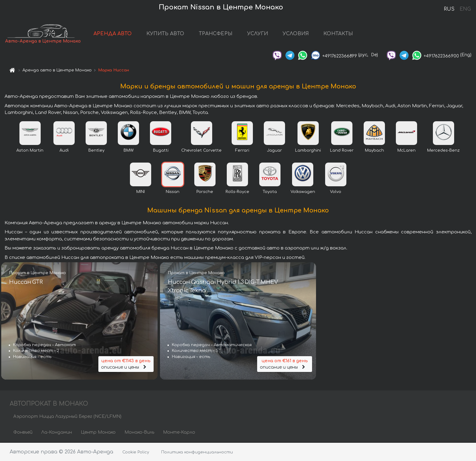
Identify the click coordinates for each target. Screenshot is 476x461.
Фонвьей (23, 433)
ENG (465, 9)
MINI (141, 192)
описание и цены (126, 364)
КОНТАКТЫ (338, 34)
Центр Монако (98, 433)
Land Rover (342, 151)
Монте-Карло (179, 433)
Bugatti (161, 151)
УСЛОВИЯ (296, 34)
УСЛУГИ (258, 34)
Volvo (336, 192)
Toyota (270, 192)
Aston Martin (30, 151)
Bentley (96, 151)
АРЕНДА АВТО (113, 34)
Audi (64, 151)
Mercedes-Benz (443, 151)
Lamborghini (308, 151)
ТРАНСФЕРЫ (216, 34)
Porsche (205, 192)
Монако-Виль (139, 433)
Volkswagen (303, 192)
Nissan (173, 192)
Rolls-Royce (237, 192)
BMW (129, 151)
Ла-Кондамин (57, 433)
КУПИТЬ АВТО (166, 34)
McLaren (406, 151)
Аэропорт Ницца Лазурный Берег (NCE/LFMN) (67, 417)
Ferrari (242, 151)
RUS (449, 9)
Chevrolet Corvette (201, 151)
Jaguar (274, 151)
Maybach (374, 151)
